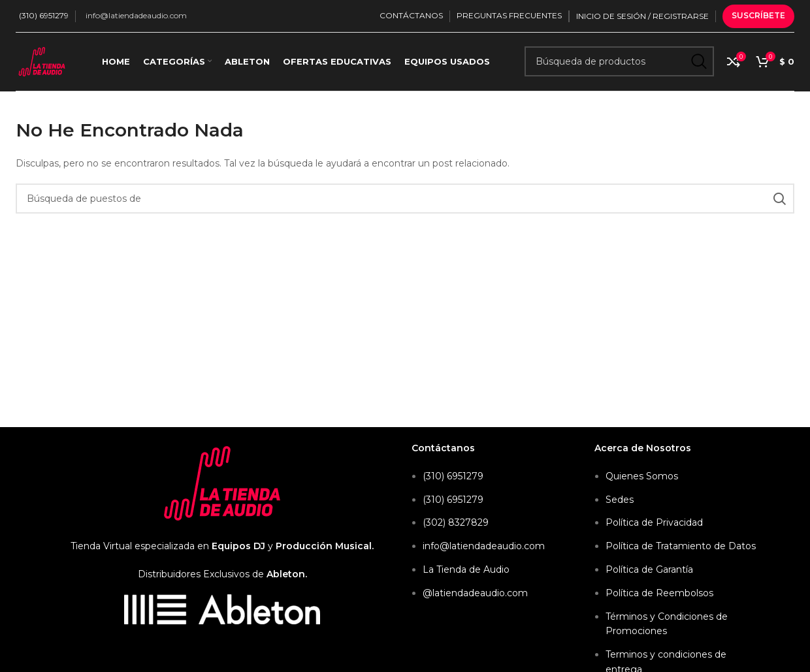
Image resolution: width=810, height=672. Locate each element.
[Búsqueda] (619, 62)
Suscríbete (758, 15)
